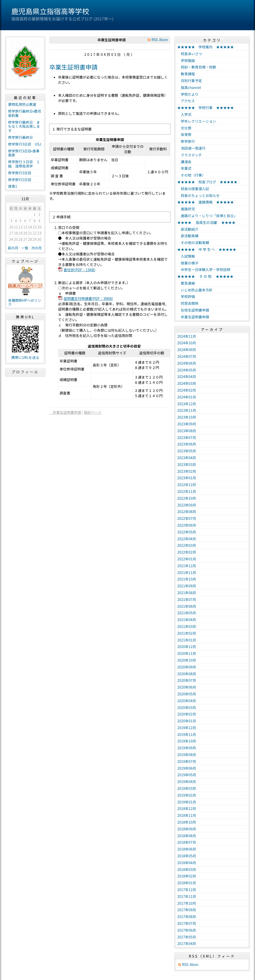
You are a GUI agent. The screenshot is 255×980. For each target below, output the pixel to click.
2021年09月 (187, 586)
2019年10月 (187, 741)
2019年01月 (187, 802)
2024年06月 (187, 363)
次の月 (37, 248)
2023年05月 (187, 451)
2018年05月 (187, 856)
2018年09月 (187, 829)
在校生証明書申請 (193, 310)
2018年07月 (187, 842)
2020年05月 (187, 694)
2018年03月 (187, 869)
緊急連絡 (186, 283)
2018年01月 (187, 883)
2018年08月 (187, 836)
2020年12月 (187, 647)
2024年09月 (187, 350)
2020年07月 (187, 680)
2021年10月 (187, 579)
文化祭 (184, 128)
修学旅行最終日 (20, 137)
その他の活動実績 (193, 243)
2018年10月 (187, 822)
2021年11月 (187, 572)
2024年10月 (187, 343)
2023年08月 (187, 431)
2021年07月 (187, 599)
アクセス (186, 101)
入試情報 (186, 256)
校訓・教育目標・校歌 (197, 67)
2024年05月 (187, 370)
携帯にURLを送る (25, 358)
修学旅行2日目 (20, 180)
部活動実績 (188, 236)
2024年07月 (187, 356)
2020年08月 (187, 674)
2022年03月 (187, 545)
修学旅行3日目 (20, 173)
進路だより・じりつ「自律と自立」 (207, 216)
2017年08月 (187, 917)
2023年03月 (187, 464)
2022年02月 (187, 552)
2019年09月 (187, 748)
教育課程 (186, 74)
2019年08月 (187, 755)
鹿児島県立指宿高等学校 (50, 11)
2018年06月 (187, 849)
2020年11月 (187, 653)
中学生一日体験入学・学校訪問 (204, 269)
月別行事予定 (190, 81)
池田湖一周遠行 (191, 148)
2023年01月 (187, 478)
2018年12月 (187, 808)
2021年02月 (187, 633)
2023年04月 (187, 458)
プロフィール (25, 372)
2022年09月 (187, 505)
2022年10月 (187, 498)
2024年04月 (187, 377)
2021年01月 (187, 640)
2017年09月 (187, 910)
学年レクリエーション (197, 121)
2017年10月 (187, 903)
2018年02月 (187, 876)
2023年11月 (187, 410)
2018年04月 (187, 863)
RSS (155, 40)
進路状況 (186, 209)
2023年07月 (187, 437)
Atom (163, 40)
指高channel (189, 87)
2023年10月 (187, 417)
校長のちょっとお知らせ (198, 195)
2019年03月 (187, 788)
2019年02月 (187, 795)
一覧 (25, 248)
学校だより (188, 94)
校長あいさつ (190, 54)
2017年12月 (187, 890)
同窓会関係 (188, 303)
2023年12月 (187, 404)
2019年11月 (187, 734)
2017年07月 (187, 923)
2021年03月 (187, 626)
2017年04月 (187, 943)
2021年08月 (187, 593)
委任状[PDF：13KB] (79, 270)
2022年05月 (187, 532)
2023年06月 (187, 444)
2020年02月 (187, 714)
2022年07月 (187, 518)
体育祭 (184, 134)
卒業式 (184, 168)
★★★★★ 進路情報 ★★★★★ (206, 202)
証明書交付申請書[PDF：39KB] (88, 298)
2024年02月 (187, 390)
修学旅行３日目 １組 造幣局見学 (24, 164)
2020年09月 (187, 667)
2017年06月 (187, 930)
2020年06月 (187, 687)
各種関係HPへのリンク (25, 302)
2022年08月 (187, 512)
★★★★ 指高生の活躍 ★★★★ (206, 222)
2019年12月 (187, 728)
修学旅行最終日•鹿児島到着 (25, 113)
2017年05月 (187, 937)
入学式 (184, 114)
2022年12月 (187, 485)
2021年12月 (187, 566)
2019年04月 (187, 782)
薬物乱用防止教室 (24, 104)
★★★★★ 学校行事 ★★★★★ (206, 108)
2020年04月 (187, 701)
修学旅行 (186, 141)
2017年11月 (187, 896)
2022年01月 (187, 559)
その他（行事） (191, 175)
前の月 (13, 248)
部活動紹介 (188, 229)
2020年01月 (187, 721)
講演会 (184, 162)
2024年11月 (187, 336)
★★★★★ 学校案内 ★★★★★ (206, 47)
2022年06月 (187, 525)
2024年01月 (187, 397)
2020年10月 (187, 660)
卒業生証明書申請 (73, 67)
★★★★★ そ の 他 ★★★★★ (205, 276)
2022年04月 (187, 539)
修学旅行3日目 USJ (25, 144)
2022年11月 (187, 491)
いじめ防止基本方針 (195, 290)
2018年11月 (187, 815)
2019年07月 (187, 761)
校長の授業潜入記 (193, 189)
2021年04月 (187, 620)
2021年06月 (187, 606)
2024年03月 (187, 383)
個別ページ (93, 412)
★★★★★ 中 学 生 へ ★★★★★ (207, 249)
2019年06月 (187, 768)
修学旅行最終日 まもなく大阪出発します (24, 126)
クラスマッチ (189, 155)
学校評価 (186, 296)
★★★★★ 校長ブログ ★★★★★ (207, 182)
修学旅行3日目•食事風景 (24, 153)
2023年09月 (187, 424)
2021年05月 (187, 613)
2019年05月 (187, 775)
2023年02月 (187, 471)
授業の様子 (188, 263)
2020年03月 (187, 707)
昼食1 (13, 186)
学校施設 (186, 60)
